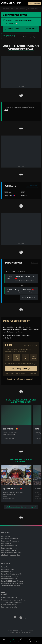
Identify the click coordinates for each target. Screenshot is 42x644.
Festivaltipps (6, 536)
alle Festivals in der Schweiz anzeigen (20, 507)
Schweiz (23, 9)
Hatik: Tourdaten (14, 263)
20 (17, 358)
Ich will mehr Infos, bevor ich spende (20, 379)
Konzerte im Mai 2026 (9, 579)
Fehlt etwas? (35, 263)
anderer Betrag (34, 358)
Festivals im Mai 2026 (9, 546)
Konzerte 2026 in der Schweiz (12, 583)
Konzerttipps (6, 567)
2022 (6, 110)
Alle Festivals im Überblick (11, 555)
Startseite (5, 9)
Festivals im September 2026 (12, 553)
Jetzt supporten (35, 3)
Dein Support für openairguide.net (13, 600)
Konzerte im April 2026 (9, 576)
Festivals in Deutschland (10, 541)
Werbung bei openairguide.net (12, 602)
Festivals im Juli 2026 (9, 550)
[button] (32, 29)
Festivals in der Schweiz (10, 539)
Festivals (15, 9)
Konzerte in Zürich (8, 569)
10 (8, 358)
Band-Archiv (12, 29)
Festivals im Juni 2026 (9, 548)
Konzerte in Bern (7, 572)
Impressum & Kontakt (9, 607)
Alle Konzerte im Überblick (11, 586)
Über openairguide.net (9, 598)
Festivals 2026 (7, 543)
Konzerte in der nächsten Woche (13, 574)
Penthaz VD (11, 23)
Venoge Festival (33, 9)
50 (25, 358)
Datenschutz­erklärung (9, 605)
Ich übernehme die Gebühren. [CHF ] (21, 364)
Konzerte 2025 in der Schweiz (12, 581)
